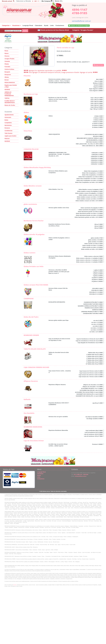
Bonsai (7, 80)
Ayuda (46, 25)
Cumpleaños (8, 123)
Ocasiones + (17, 25)
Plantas (7, 64)
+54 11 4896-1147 (78, 475)
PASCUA (7, 139)
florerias (15, 585)
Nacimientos (8, 125)
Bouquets (7, 72)
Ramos (7, 53)
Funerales (7, 67)
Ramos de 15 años (10, 105)
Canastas (7, 61)
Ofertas (7, 77)
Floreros (7, 56)
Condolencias (8, 131)
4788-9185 (80, 13)
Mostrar (25, 31)
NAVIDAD (7, 90)
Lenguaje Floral (28, 25)
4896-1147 (80, 10)
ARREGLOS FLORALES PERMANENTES (9, 94)
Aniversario (8, 117)
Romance (7, 128)
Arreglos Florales (9, 59)
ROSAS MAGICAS (10, 83)
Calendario (39, 25)
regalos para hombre (10, 136)
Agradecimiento (9, 115)
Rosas (6, 51)
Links (52, 25)
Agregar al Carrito (98, 65)
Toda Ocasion (8, 133)
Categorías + (6, 25)
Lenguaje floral (41, 472)
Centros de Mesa (9, 69)
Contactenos (60, 25)
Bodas (6, 120)
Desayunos (8, 75)
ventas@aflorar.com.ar (81, 21)
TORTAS (7, 98)
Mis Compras (47, 1)
